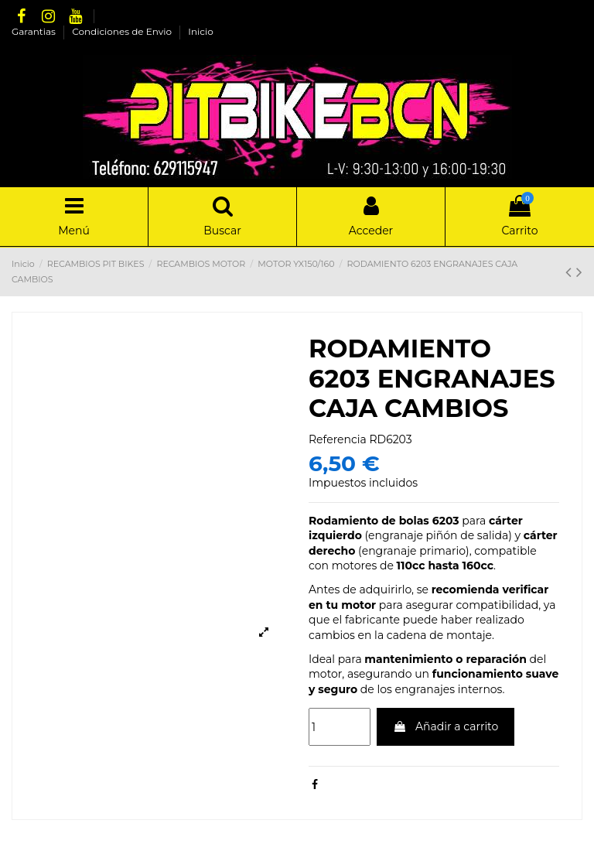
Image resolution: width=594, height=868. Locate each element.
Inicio (200, 31)
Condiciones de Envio (123, 31)
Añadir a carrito (445, 726)
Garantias (35, 31)
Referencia (338, 439)
